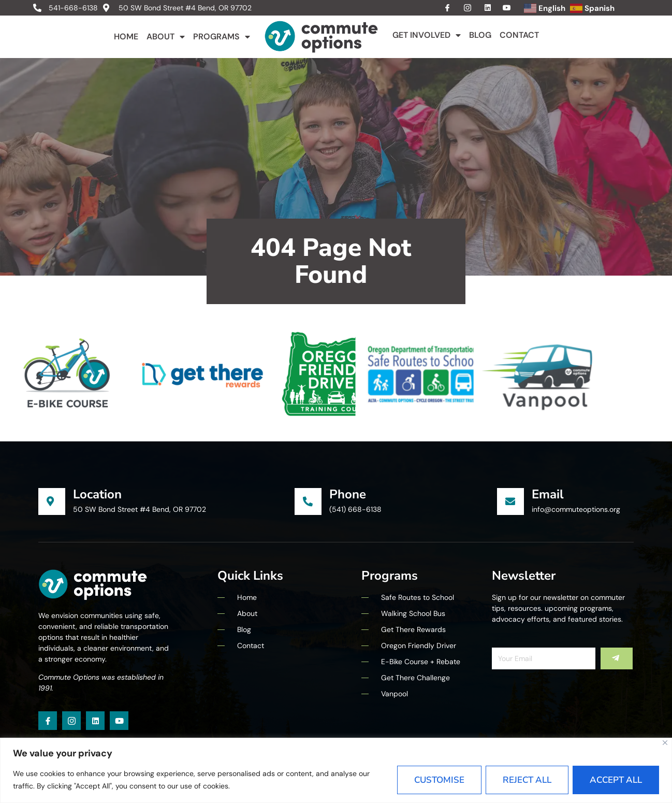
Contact (519, 35)
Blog (480, 35)
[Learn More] (166, 501)
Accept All (616, 780)
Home (126, 37)
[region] (336, 770)
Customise (439, 780)
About (166, 37)
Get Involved (427, 35)
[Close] (665, 743)
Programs (222, 37)
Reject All (527, 780)
